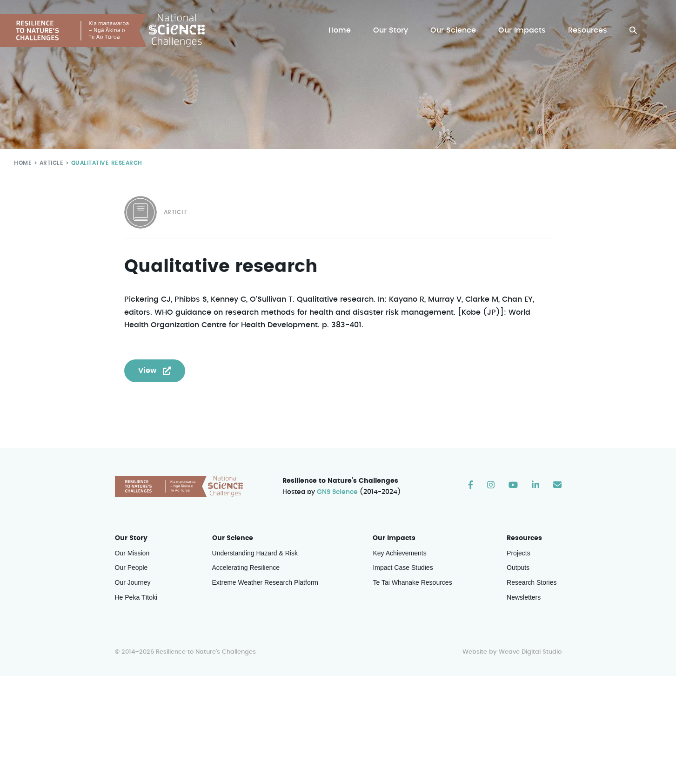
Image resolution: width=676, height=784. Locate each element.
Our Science (455, 30)
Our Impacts (523, 30)
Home (342, 30)
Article (50, 163)
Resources (588, 30)
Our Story (393, 30)
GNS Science (337, 492)
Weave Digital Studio (530, 652)
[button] (633, 30)
